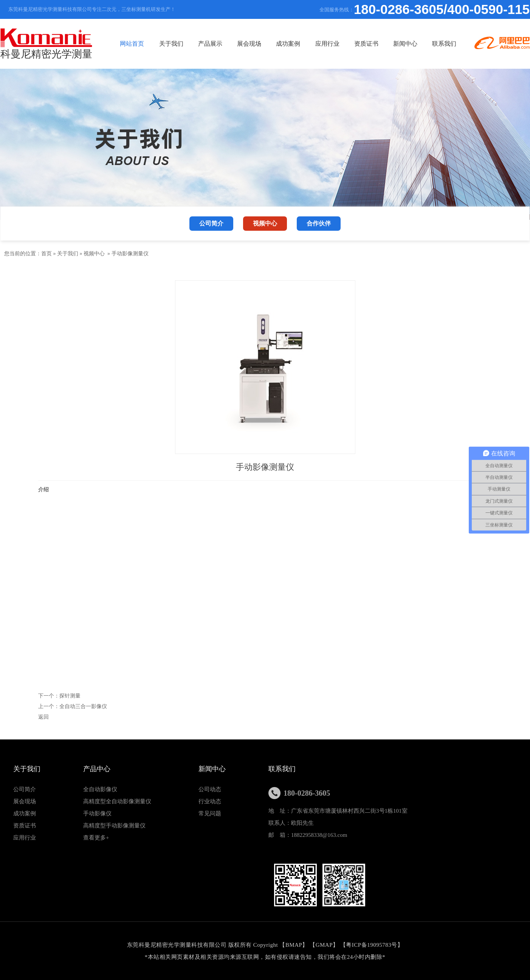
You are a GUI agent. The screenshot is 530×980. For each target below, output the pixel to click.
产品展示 (210, 44)
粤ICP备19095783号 (371, 945)
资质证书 (366, 44)
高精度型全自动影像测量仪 (117, 801)
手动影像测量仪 (130, 254)
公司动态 (210, 789)
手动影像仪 (97, 813)
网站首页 (132, 44)
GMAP (324, 945)
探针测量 (70, 696)
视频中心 (94, 254)
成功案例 (288, 44)
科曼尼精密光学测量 (46, 44)
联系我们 (444, 44)
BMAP (294, 945)
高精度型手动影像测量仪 (114, 826)
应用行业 (327, 44)
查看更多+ (96, 838)
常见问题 (210, 813)
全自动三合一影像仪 (83, 706)
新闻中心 (405, 44)
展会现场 (249, 44)
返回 (43, 717)
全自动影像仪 (100, 789)
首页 (46, 254)
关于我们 (171, 44)
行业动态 (210, 801)
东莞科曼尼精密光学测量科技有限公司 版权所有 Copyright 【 (206, 945)
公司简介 (25, 789)
